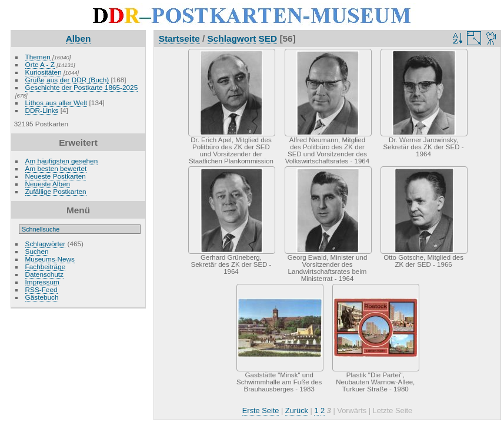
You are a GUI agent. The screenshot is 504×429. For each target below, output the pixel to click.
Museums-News (50, 259)
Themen (38, 57)
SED (268, 38)
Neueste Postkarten (56, 176)
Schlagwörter (46, 244)
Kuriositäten (44, 72)
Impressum (42, 282)
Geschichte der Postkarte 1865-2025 (82, 87)
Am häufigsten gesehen (62, 161)
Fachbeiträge (46, 267)
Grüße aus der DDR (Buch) (67, 80)
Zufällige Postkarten (56, 191)
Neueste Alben (48, 184)
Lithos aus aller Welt (56, 103)
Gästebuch (42, 297)
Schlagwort (232, 38)
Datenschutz (44, 274)
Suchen (37, 251)
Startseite (179, 38)
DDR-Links (42, 110)
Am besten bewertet (56, 168)
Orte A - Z (40, 64)
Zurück (297, 410)
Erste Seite (261, 410)
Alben (79, 38)
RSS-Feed (41, 289)
